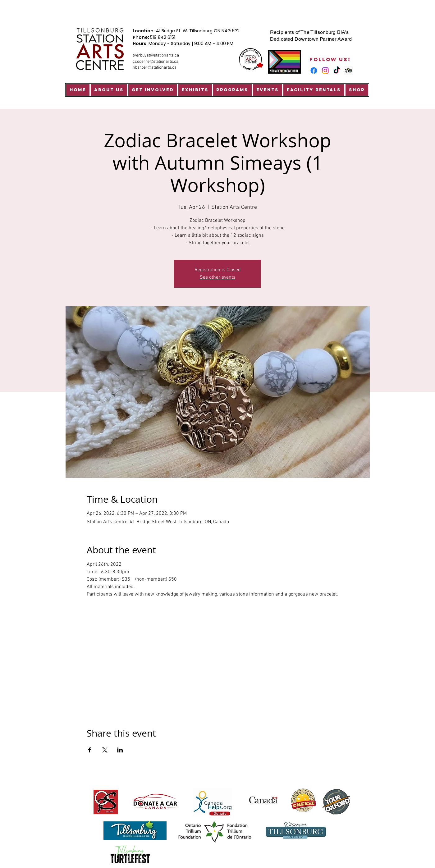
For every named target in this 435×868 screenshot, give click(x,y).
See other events (218, 277)
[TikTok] (337, 71)
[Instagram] (325, 71)
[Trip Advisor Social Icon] (348, 71)
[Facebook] (314, 71)
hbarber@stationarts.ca (155, 68)
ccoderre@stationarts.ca (156, 62)
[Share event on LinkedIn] (120, 750)
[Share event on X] (105, 750)
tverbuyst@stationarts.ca (156, 55)
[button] (109, 90)
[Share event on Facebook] (90, 750)
